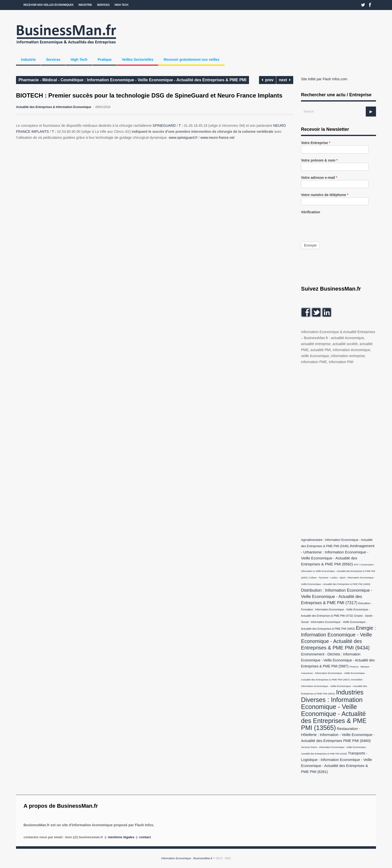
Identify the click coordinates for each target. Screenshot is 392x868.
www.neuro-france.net (217, 138)
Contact (145, 837)
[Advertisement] (338, 450)
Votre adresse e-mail (319, 178)
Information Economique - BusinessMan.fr (187, 858)
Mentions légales (121, 837)
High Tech (121, 5)
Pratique (104, 60)
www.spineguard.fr (183, 138)
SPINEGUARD (164, 126)
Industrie (85, 5)
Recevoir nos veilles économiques (48, 5)
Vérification (310, 212)
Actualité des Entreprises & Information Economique (54, 107)
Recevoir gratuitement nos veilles (191, 60)
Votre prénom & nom (319, 160)
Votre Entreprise (316, 143)
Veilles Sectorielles (137, 60)
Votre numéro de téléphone (325, 195)
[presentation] (339, 224)
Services (103, 5)
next (285, 80)
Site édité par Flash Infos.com (324, 79)
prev (268, 80)
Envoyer (310, 245)
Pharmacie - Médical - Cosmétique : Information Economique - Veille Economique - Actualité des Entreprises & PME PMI (132, 80)
